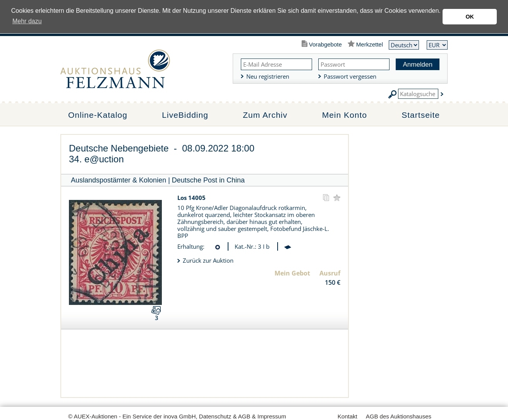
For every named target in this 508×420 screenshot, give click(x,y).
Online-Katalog (98, 115)
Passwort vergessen (350, 76)
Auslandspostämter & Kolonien (118, 180)
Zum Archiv (265, 115)
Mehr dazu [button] (27, 21)
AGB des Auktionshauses (399, 416)
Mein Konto (345, 115)
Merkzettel (370, 44)
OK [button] (470, 17)
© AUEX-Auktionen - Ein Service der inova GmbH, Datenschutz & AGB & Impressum (177, 416)
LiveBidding (185, 115)
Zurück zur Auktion (208, 260)
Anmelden (418, 65)
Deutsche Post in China (208, 180)
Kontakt (348, 416)
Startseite (421, 115)
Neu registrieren (268, 76)
